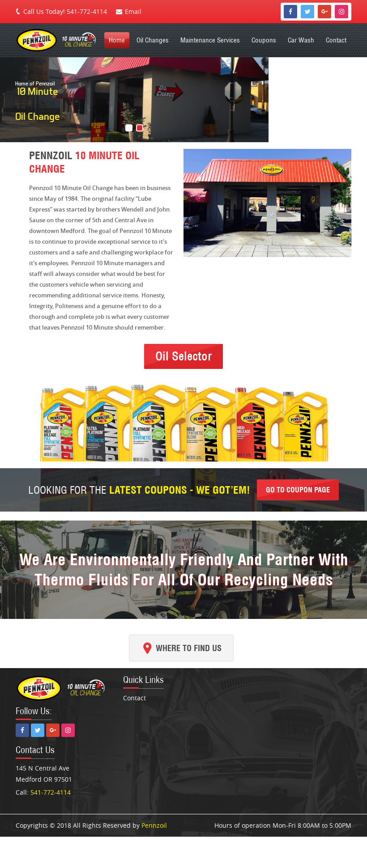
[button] (129, 128)
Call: (43, 792)
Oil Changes (153, 40)
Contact (336, 40)
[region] (183, 100)
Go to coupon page (298, 490)
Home (117, 40)
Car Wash (301, 40)
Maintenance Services (210, 40)
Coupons (264, 40)
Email (133, 11)
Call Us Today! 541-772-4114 (65, 11)
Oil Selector (183, 356)
